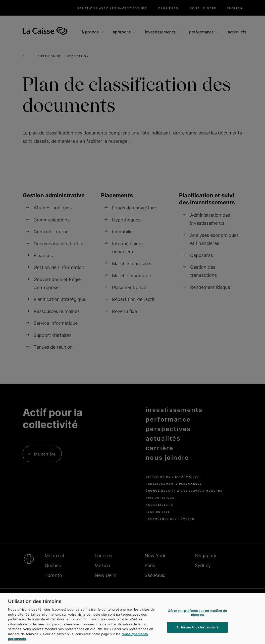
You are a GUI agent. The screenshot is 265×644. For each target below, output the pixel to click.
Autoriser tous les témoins (197, 634)
